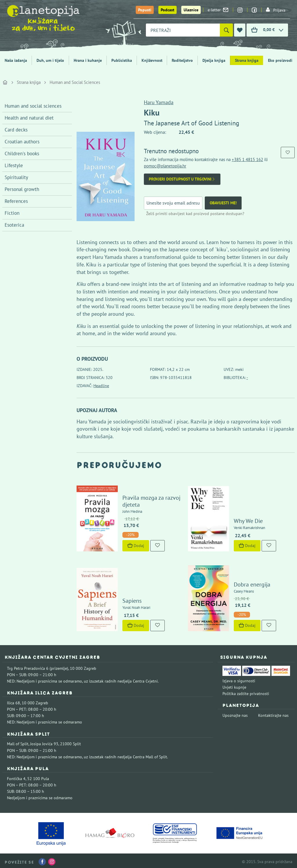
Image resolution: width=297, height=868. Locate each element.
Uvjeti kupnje (234, 685)
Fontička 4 (16, 777)
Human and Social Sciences (75, 82)
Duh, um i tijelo (50, 60)
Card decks (16, 130)
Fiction (12, 213)
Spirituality (16, 177)
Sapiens (131, 599)
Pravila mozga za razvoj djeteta (151, 500)
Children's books (22, 154)
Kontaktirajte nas (273, 714)
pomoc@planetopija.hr (165, 166)
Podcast (167, 10)
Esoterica (14, 225)
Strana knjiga (247, 60)
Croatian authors (22, 142)
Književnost (152, 60)
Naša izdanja (16, 60)
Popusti (145, 10)
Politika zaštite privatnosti (246, 692)
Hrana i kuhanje (88, 60)
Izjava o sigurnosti (239, 679)
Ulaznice (191, 10)
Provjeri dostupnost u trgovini (182, 179)
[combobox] (183, 30)
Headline (101, 386)
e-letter (218, 10)
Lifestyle (14, 165)
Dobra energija (251, 583)
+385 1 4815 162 (247, 159)
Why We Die (248, 520)
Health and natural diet (29, 118)
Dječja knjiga (214, 60)
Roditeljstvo (182, 60)
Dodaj (135, 545)
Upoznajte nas (235, 714)
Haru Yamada (159, 102)
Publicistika (122, 60)
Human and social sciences (33, 106)
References (16, 201)
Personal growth (22, 189)
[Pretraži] (226, 30)
